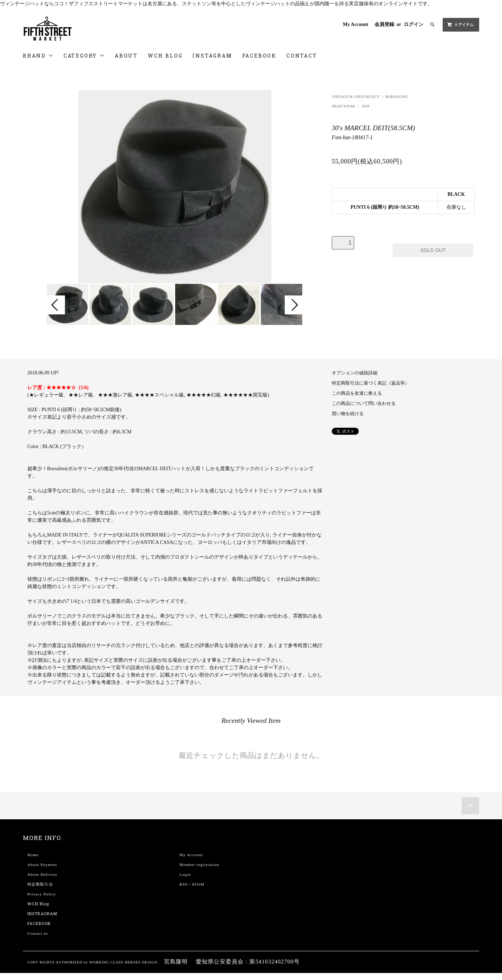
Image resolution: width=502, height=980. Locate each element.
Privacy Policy (42, 894)
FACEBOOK (259, 56)
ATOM (198, 884)
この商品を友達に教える (357, 393)
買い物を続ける (348, 414)
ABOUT (126, 56)
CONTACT (302, 56)
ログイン (414, 24)
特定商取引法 (40, 884)
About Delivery (42, 874)
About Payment (42, 865)
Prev (56, 305)
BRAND (38, 56)
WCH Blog (38, 904)
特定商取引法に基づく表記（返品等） (371, 383)
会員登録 (384, 24)
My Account (355, 24)
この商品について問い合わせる (364, 404)
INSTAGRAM (212, 56)
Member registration (199, 865)
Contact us (38, 933)
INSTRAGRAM (42, 914)
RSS (183, 884)
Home (33, 855)
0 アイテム (460, 25)
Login (185, 874)
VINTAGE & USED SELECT (356, 96)
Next (294, 305)
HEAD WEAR (344, 106)
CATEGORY (84, 56)
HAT (366, 106)
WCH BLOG (165, 56)
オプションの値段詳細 (355, 373)
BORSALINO (397, 96)
